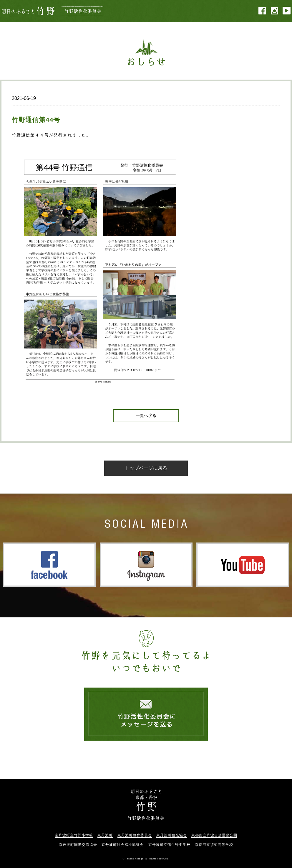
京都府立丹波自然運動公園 (214, 835)
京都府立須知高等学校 (214, 845)
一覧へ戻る (146, 416)
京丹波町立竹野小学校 (74, 835)
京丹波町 (105, 835)
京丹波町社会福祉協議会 (123, 845)
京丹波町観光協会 (172, 835)
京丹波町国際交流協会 (78, 845)
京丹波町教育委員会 (135, 835)
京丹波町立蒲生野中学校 (169, 845)
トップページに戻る (146, 468)
